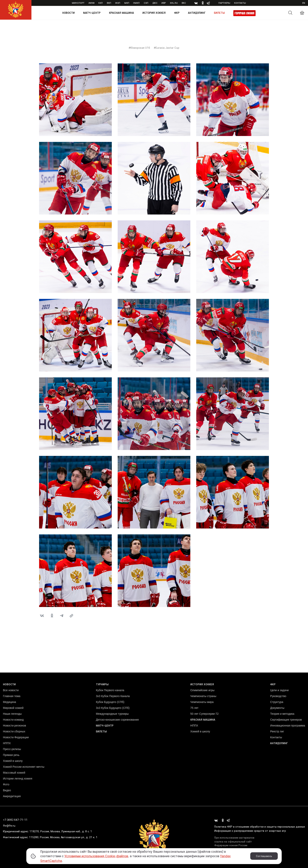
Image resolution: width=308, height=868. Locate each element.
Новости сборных (14, 731)
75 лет (194, 708)
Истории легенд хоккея (18, 779)
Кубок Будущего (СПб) (110, 702)
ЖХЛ (118, 3)
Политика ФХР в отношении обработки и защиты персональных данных (260, 827)
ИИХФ (92, 3)
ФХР (177, 13)
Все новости (11, 690)
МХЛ (127, 3)
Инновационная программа (288, 726)
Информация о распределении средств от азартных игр (250, 831)
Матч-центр (92, 13)
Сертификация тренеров (286, 720)
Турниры (102, 684)
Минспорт (78, 3)
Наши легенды (12, 714)
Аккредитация (12, 796)
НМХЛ (136, 3)
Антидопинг (197, 13)
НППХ (7, 743)
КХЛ (101, 3)
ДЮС (155, 3)
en (304, 3)
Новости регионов (14, 726)
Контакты (240, 3)
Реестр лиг (277, 731)
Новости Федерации (16, 737)
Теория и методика (282, 714)
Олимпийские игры (202, 690)
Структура (277, 702)
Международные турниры (112, 714)
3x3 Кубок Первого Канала (113, 696)
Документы (277, 708)
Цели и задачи (279, 690)
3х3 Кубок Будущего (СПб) (113, 708)
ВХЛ (109, 3)
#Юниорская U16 (139, 48)
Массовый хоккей (14, 773)
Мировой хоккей (13, 708)
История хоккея (154, 13)
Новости (68, 13)
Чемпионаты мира (202, 702)
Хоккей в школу (13, 761)
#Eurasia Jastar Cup (167, 48)
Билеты (219, 13)
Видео (7, 790)
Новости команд (13, 720)
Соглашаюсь (264, 856)
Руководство (278, 696)
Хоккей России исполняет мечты (24, 767)
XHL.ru (174, 3)
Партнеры (224, 3)
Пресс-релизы (12, 749)
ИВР (164, 3)
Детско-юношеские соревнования (117, 720)
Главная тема (12, 696)
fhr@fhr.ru (9, 826)
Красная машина (121, 13)
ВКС (184, 3)
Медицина (10, 702)
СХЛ (146, 3)
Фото (6, 784)
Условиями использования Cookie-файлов (96, 856)
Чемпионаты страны (203, 696)
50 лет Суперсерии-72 (204, 714)
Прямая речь (11, 755)
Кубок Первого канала (110, 690)
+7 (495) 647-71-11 (15, 820)
